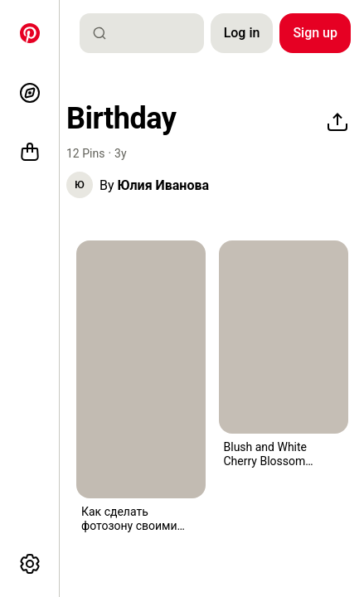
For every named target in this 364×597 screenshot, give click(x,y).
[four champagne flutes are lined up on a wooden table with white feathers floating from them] (284, 337)
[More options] (30, 564)
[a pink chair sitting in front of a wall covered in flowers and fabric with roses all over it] (141, 369)
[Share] (337, 123)
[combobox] (148, 33)
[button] (80, 185)
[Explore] (30, 93)
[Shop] (30, 153)
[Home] (30, 33)
